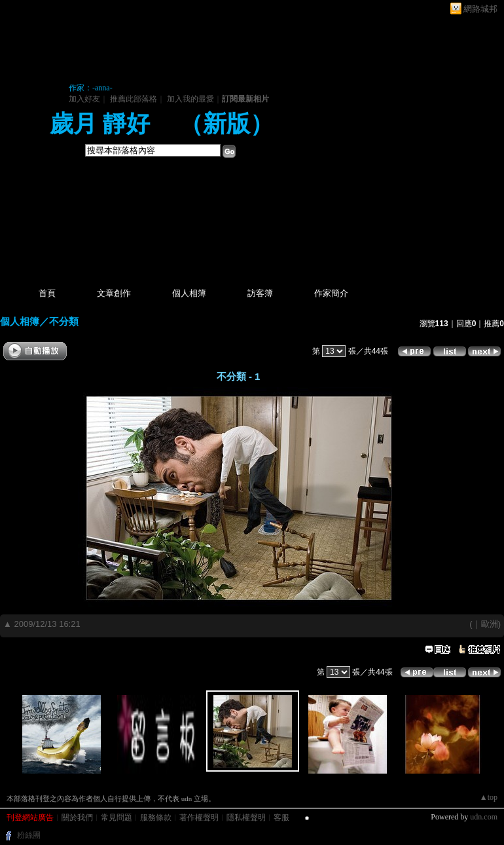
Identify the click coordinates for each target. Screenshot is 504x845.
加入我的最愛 (190, 99)
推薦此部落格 (134, 99)
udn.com (484, 817)
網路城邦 (480, 9)
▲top (489, 797)
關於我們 (77, 817)
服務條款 (156, 817)
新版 (226, 124)
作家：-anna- (91, 88)
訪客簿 (260, 293)
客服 (281, 817)
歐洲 (490, 624)
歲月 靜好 (103, 124)
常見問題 (117, 817)
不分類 (64, 321)
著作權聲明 (199, 817)
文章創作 (114, 293)
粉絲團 (29, 835)
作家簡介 (331, 293)
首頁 (47, 293)
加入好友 (84, 99)
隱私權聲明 (246, 817)
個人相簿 (189, 293)
